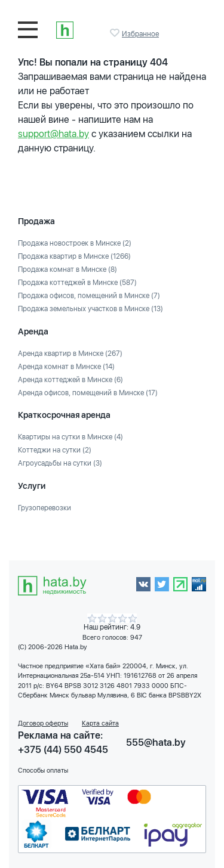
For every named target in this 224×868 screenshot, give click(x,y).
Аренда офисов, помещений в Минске (88, 393)
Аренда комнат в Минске (66, 367)
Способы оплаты (43, 771)
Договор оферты (43, 723)
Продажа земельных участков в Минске (90, 309)
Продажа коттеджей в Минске (77, 283)
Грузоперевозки (45, 508)
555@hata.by (156, 743)
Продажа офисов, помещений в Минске (89, 296)
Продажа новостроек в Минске (75, 243)
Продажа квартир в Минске (74, 256)
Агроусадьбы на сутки (60, 463)
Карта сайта (100, 723)
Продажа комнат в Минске (67, 269)
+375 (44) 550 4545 (63, 750)
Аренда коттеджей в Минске (70, 380)
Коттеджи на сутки (55, 450)
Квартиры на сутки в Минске (70, 437)
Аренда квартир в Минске (70, 354)
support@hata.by (53, 134)
